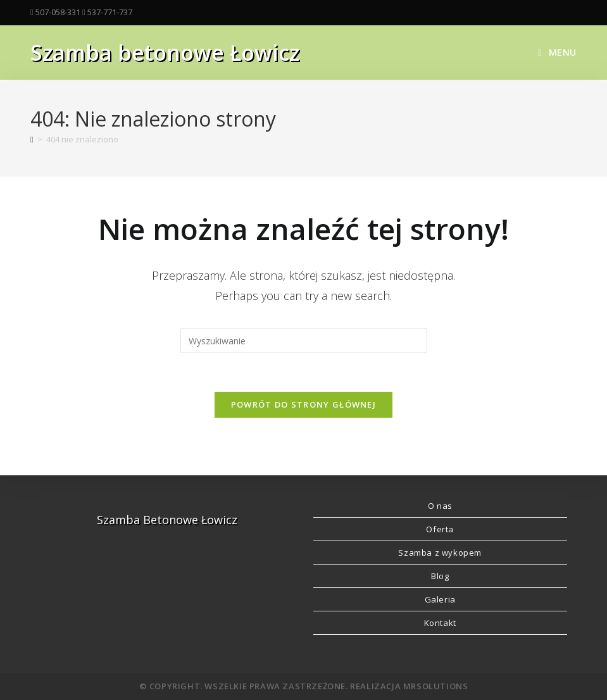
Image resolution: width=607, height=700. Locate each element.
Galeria (440, 599)
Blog (440, 576)
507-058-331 (58, 12)
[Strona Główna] (32, 139)
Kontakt (440, 623)
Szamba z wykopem (440, 553)
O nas (440, 506)
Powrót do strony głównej (303, 404)
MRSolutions (436, 686)
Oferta (440, 529)
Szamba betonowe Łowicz (165, 53)
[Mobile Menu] (557, 52)
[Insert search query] (304, 341)
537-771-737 (110, 12)
